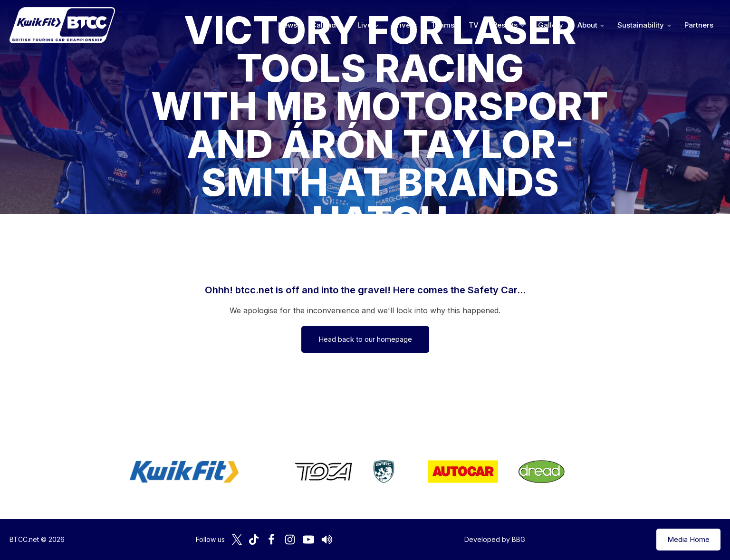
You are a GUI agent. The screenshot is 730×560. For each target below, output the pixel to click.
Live (365, 25)
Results (505, 25)
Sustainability (641, 25)
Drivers (404, 25)
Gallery (551, 25)
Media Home (688, 539)
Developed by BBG (495, 539)
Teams (443, 25)
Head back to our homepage (365, 339)
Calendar (327, 25)
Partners (699, 25)
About (587, 25)
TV (474, 25)
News (288, 25)
